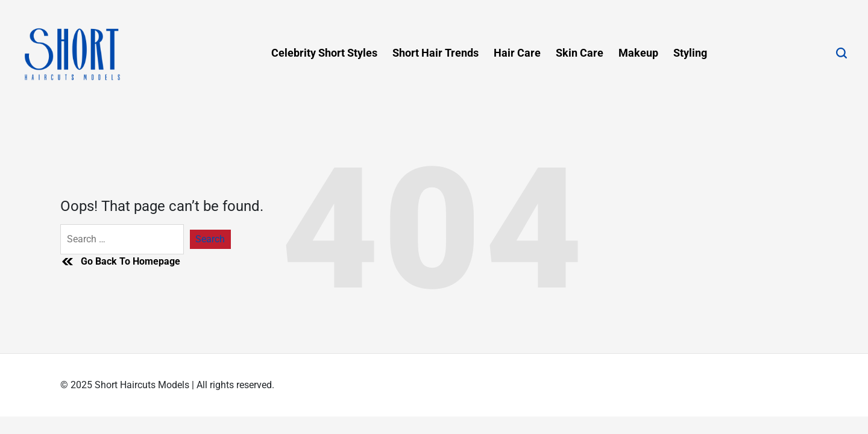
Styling (690, 53)
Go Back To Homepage (120, 262)
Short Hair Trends (436, 53)
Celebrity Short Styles (324, 53)
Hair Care (517, 53)
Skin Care (580, 53)
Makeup (638, 53)
